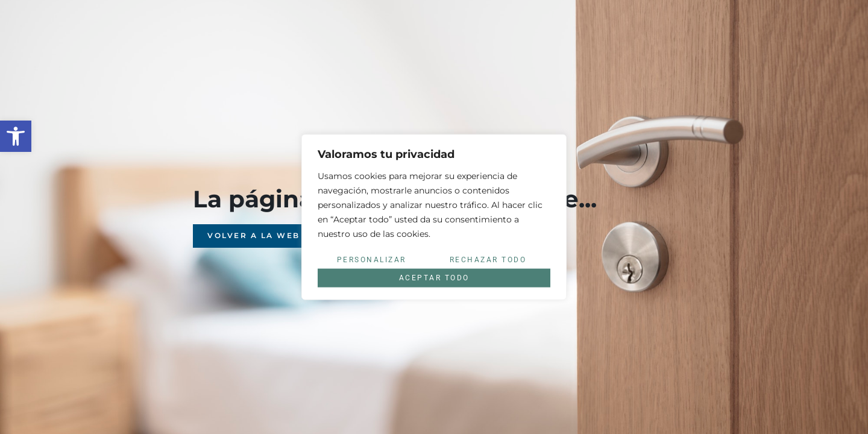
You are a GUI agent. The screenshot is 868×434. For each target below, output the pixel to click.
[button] (16, 136)
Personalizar (372, 260)
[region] (434, 217)
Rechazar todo (488, 260)
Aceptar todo (434, 278)
